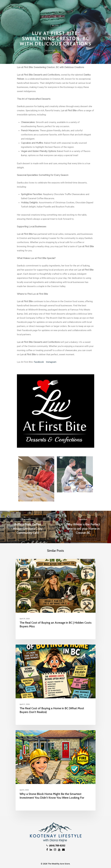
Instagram (51, 362)
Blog (55, 26)
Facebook (39, 362)
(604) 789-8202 (56, 846)
